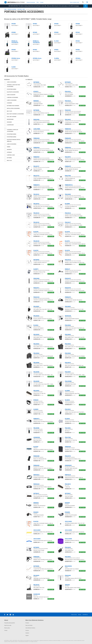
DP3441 (78, 32)
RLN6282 (67, 419)
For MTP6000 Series (12, 137)
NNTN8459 (36, 260)
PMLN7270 (36, 176)
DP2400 (35, 32)
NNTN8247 (68, 493)
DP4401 (35, 50)
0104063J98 (37, 594)
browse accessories (12, 9)
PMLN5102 (68, 92)
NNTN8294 (36, 82)
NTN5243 (36, 400)
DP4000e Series (16, 58)
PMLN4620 (68, 120)
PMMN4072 (68, 297)
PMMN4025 (68, 129)
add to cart (51, 87)
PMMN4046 (36, 138)
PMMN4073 (36, 185)
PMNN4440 (68, 447)
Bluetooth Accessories (13, 92)
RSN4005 (67, 512)
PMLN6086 (36, 428)
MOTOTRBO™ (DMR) (21, 9)
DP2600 (56, 32)
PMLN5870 (68, 363)
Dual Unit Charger (12, 117)
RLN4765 (36, 232)
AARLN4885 (37, 129)
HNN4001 (67, 585)
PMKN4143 (68, 475)
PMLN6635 (36, 576)
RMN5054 (36, 503)
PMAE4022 (68, 110)
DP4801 (78, 50)
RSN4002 (67, 503)
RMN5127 (67, 269)
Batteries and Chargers (13, 106)
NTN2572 (36, 92)
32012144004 (37, 539)
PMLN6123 (36, 213)
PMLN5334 (36, 585)
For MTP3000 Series (12, 89)
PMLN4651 (68, 428)
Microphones (10, 119)
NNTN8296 (36, 110)
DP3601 (35, 24)
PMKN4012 (36, 475)
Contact (42, 2)
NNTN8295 (68, 82)
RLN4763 (36, 250)
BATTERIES (9, 158)
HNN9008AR (68, 465)
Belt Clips (9, 111)
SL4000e (57, 58)
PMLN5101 (36, 194)
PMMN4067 (36, 157)
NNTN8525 (36, 547)
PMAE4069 (36, 278)
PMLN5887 (36, 307)
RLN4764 (67, 250)
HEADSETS (9, 150)
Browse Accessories (31, 2)
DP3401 (78, 41)
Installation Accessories (13, 108)
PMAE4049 (36, 120)
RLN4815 (67, 400)
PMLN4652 (36, 391)
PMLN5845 (68, 353)
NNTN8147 (36, 493)
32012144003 (68, 530)
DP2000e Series (37, 58)
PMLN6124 (68, 213)
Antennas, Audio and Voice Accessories (13, 86)
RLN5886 (67, 204)
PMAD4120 (36, 297)
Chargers (9, 103)
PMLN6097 (68, 372)
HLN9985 (67, 391)
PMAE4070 (68, 278)
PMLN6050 (68, 307)
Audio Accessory (11, 95)
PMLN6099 (36, 381)
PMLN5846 (36, 363)
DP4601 (56, 50)
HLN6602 (36, 409)
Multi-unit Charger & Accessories (15, 114)
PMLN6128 (68, 260)
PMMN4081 (36, 557)
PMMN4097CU (69, 185)
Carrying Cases (11, 155)
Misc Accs (9, 161)
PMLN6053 (68, 557)
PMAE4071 (36, 288)
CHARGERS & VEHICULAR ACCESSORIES (13, 131)
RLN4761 (67, 241)
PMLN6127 (68, 222)
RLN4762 (36, 521)
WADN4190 (68, 316)
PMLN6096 (36, 372)
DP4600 (78, 24)
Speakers (9, 122)
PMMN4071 (36, 419)
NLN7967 (36, 447)
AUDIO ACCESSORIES (12, 82)
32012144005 (68, 539)
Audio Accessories (12, 144)
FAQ (38, 2)
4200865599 (37, 437)
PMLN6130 (36, 222)
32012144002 (37, 530)
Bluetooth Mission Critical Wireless (14, 140)
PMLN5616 (68, 484)
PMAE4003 (68, 576)
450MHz (9, 147)
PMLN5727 (36, 166)
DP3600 (14, 50)
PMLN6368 (68, 194)
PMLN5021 (68, 409)
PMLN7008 (68, 437)
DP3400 (14, 24)
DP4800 (14, 32)
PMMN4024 (68, 148)
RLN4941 (36, 325)
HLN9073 (36, 269)
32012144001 (68, 521)
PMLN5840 (68, 335)
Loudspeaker (10, 125)
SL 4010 (56, 41)
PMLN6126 (68, 101)
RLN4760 (67, 232)
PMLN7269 (68, 176)
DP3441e (78, 58)
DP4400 (56, 24)
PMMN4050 (68, 138)
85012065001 (68, 566)
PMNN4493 (36, 465)
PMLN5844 (36, 353)
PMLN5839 (36, 335)
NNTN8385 (36, 566)
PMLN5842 (36, 344)
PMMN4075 (68, 166)
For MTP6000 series (12, 134)
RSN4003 (36, 512)
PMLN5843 (68, 344)
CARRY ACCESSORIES (12, 100)
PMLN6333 (36, 204)
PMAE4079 (68, 288)
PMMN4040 (36, 148)
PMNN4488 (36, 456)
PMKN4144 (36, 484)
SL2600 (14, 67)
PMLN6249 (68, 547)
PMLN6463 (36, 316)
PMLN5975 (68, 157)
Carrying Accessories (13, 97)
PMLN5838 (68, 325)
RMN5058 (36, 101)
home (5, 9)
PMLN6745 (68, 456)
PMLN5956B (68, 381)
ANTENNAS (9, 152)
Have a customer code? (75, 2)
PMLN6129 (36, 241)
